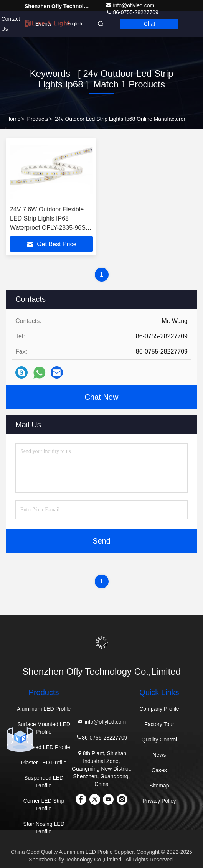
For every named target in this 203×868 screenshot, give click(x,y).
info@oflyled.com (130, 5)
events (44, 24)
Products (38, 119)
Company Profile (159, 709)
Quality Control (159, 740)
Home (13, 119)
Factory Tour (159, 724)
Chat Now (102, 397)
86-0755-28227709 (101, 737)
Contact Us (11, 24)
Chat (150, 24)
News (159, 755)
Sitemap (159, 786)
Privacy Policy (159, 801)
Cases (159, 770)
